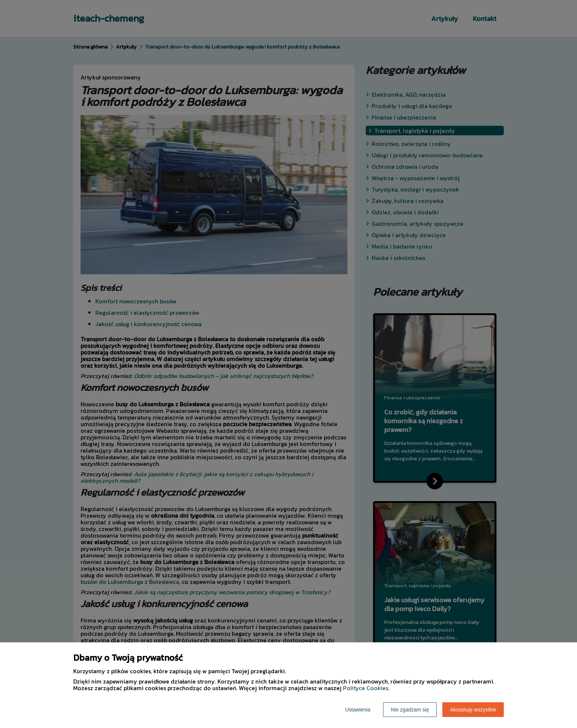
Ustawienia (358, 710)
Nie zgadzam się (410, 710)
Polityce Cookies (366, 688)
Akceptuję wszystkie (473, 710)
